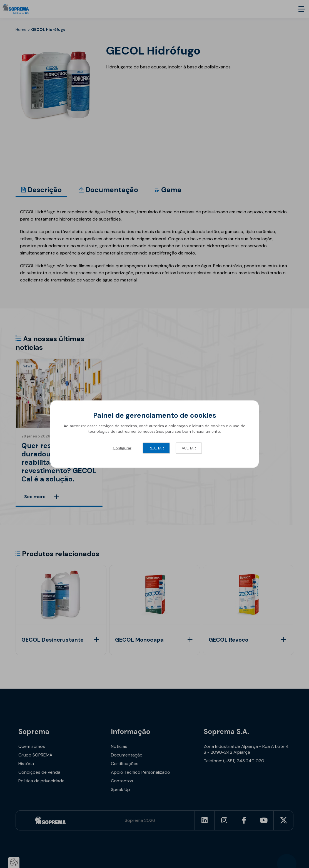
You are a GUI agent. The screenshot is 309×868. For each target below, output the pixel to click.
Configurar (122, 448)
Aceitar (189, 448)
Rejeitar (156, 448)
